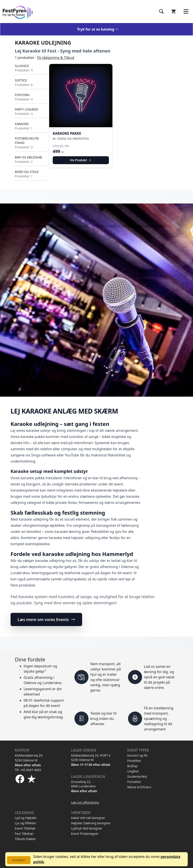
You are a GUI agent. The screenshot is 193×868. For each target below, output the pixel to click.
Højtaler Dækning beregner (91, 823)
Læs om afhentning (85, 802)
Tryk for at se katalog (98, 29)
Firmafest (134, 782)
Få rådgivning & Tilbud (56, 58)
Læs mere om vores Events (46, 619)
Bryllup (133, 766)
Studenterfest (137, 776)
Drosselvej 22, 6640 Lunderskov (83, 784)
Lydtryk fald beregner (87, 828)
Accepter (19, 860)
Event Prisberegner (85, 834)
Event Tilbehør (25, 828)
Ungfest (133, 771)
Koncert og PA (137, 755)
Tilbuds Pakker (25, 839)
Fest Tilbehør (24, 834)
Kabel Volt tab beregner (88, 818)
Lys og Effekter (26, 823)
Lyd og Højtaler (26, 818)
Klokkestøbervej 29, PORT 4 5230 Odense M (91, 758)
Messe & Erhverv (139, 787)
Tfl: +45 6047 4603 (28, 770)
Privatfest (134, 761)
